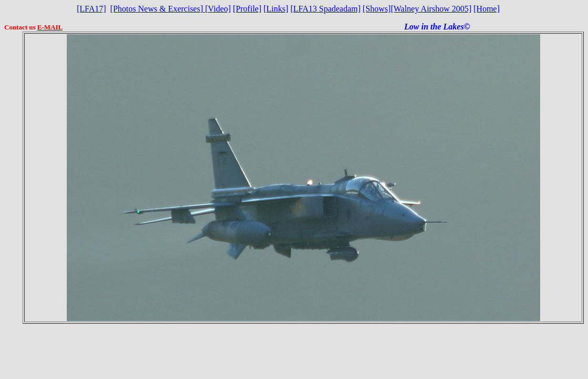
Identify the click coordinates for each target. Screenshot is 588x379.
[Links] (276, 9)
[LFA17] (92, 9)
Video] (218, 9)
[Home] (486, 9)
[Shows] (377, 9)
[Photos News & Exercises (155, 9)
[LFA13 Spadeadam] (325, 9)
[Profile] (247, 9)
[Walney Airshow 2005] (431, 9)
